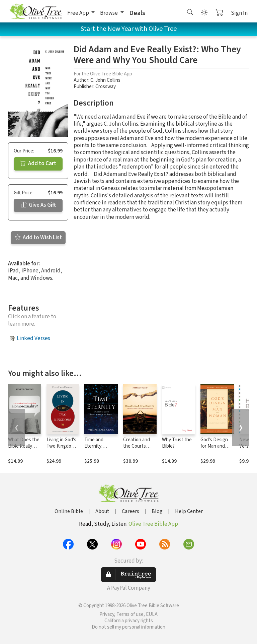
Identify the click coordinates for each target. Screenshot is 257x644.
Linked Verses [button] (33, 338)
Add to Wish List (38, 238)
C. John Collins (105, 80)
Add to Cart (38, 164)
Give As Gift (38, 205)
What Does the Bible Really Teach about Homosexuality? (25, 449)
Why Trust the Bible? (177, 443)
